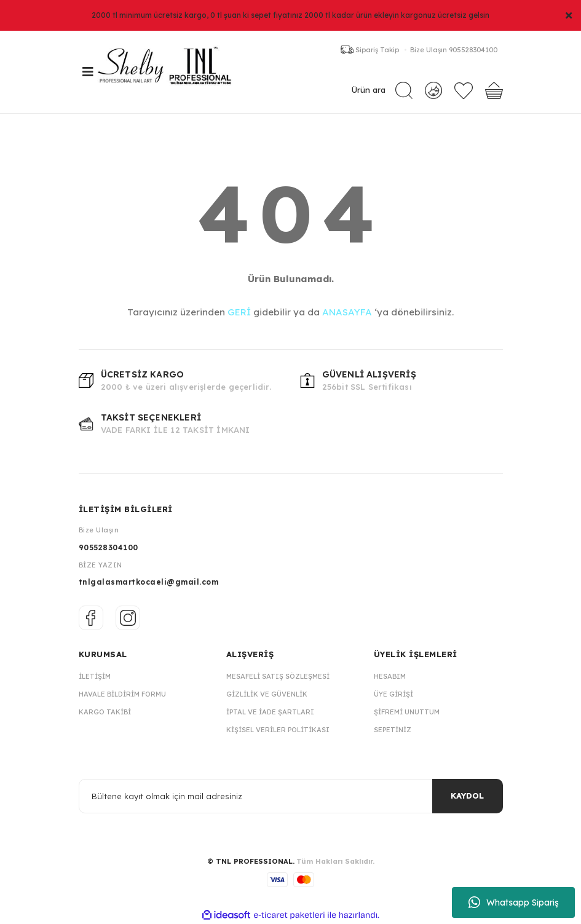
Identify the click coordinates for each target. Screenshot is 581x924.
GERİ (239, 312)
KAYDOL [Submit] (467, 796)
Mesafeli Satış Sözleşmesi (278, 676)
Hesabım (390, 676)
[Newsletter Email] (291, 796)
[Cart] (494, 91)
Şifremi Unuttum (407, 712)
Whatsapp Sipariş (514, 902)
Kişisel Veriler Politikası (278, 730)
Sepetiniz (393, 730)
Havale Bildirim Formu (122, 694)
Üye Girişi (393, 694)
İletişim (95, 676)
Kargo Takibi (105, 712)
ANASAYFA (347, 312)
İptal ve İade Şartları (270, 712)
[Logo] (171, 72)
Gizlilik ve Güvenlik (267, 694)
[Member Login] (433, 90)
